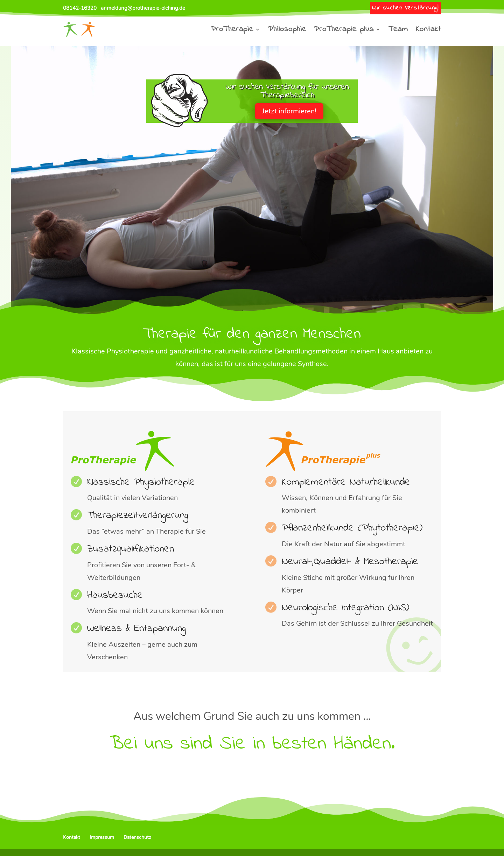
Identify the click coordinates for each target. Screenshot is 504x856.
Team (398, 29)
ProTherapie (232, 29)
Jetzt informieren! (289, 111)
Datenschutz (137, 837)
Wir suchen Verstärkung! (405, 8)
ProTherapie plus (344, 29)
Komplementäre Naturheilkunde (346, 482)
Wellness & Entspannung (136, 629)
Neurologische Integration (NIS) (345, 608)
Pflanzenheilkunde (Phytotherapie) (352, 528)
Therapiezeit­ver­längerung (138, 515)
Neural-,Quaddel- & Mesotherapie (350, 562)
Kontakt (428, 29)
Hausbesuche (115, 595)
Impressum (102, 837)
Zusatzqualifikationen (131, 549)
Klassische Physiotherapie (141, 482)
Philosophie (287, 29)
